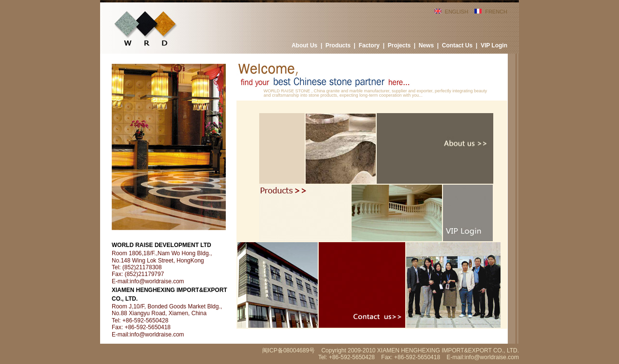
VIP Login (494, 45)
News (426, 45)
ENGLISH (457, 12)
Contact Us (457, 45)
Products (338, 45)
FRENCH (496, 12)
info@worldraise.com (157, 281)
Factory (369, 45)
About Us (304, 45)
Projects (399, 45)
